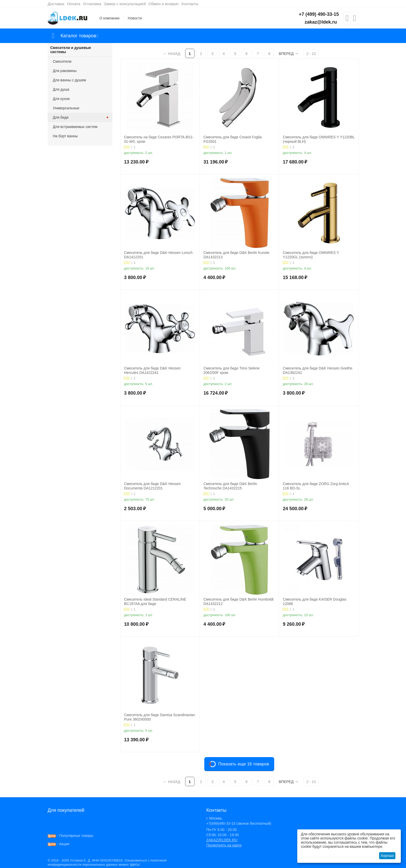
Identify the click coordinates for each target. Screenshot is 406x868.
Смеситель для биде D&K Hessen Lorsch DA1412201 (158, 255)
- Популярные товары (71, 836)
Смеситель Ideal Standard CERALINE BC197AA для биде (155, 602)
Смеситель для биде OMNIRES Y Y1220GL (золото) (311, 255)
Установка (92, 4)
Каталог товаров (78, 36)
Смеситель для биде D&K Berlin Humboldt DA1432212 (239, 602)
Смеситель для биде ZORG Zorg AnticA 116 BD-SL (316, 486)
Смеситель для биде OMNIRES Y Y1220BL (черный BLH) (319, 139)
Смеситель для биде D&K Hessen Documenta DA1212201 (152, 486)
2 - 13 (311, 54)
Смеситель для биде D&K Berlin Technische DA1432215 (230, 486)
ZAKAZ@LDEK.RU (222, 840)
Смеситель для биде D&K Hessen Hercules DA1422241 (152, 370)
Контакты (190, 4)
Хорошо (387, 856)
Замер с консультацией (125, 4)
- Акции (59, 844)
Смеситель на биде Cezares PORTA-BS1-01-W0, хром (159, 139)
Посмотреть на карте (224, 845)
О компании (109, 18)
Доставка (56, 4)
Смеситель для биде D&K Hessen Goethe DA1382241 (318, 370)
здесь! (135, 864)
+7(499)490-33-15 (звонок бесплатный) (239, 823)
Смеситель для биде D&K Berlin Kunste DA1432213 (237, 255)
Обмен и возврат (164, 4)
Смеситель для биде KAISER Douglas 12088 (314, 602)
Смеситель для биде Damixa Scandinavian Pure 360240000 (160, 717)
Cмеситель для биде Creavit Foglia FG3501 (233, 139)
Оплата (74, 4)
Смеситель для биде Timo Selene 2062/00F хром (232, 370)
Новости (135, 18)
